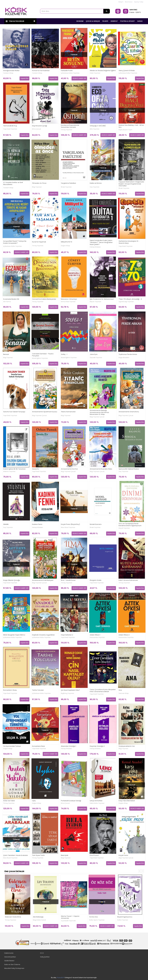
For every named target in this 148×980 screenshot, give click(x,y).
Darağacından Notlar (11, 71)
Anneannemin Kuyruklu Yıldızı (101, 469)
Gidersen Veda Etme (13, 917)
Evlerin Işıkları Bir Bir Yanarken (14, 469)
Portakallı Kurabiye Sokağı (71, 801)
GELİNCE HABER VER (79, 78)
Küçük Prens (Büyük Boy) (70, 524)
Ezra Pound (94, 855)
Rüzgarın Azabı (96, 580)
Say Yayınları (95, 187)
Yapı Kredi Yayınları (10, 129)
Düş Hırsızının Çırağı (40, 126)
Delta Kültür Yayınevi (97, 803)
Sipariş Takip (139, 2)
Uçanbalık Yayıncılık (68, 921)
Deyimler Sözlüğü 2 (97, 746)
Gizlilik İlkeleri (9, 961)
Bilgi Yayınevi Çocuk (39, 416)
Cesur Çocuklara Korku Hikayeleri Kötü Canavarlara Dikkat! (103, 691)
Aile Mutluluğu (38, 917)
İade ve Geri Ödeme (12, 964)
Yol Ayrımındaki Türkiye (12, 746)
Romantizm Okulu (10, 690)
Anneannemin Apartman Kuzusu (45, 412)
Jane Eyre (94, 354)
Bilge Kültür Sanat (39, 920)
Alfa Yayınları (95, 129)
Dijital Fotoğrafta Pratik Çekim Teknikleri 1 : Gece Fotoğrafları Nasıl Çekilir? (101, 243)
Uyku (34, 801)
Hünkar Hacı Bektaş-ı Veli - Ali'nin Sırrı (131, 126)
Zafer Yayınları (95, 73)
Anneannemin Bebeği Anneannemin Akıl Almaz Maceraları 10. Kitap (99, 412)
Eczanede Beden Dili (11, 299)
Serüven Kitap (124, 693)
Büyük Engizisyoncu (125, 917)
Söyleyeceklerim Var (127, 746)
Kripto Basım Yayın (125, 130)
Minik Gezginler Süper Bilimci (14, 635)
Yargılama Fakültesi (68, 183)
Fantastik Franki (67, 71)
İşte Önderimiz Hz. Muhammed (102, 299)
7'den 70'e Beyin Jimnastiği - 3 (130, 299)
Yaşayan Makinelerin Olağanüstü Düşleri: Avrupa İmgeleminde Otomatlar (131, 184)
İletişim (121, 2)
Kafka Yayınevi (123, 920)
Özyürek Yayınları (96, 357)
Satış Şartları (45, 957)
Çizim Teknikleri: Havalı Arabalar (16, 855)
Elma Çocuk (36, 129)
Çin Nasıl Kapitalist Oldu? (70, 690)
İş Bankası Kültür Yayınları (70, 73)
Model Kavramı (96, 524)
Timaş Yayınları (67, 130)
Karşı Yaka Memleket (127, 801)
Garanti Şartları (10, 957)
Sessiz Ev (36, 469)
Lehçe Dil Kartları (96, 801)
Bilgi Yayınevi (37, 187)
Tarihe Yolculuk (38, 690)
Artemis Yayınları (9, 471)
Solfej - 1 (64, 354)
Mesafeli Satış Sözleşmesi (14, 968)
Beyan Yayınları (95, 302)
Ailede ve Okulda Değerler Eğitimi (103, 71)
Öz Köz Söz (93, 917)
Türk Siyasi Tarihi (38, 855)
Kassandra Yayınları (97, 637)
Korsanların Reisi (38, 746)
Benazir (6, 354)
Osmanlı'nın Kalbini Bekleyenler (44, 299)
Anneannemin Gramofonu (129, 412)
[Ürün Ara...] (107, 11)
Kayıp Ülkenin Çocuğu (12, 580)
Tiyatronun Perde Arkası (128, 354)
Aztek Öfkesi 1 (95, 635)
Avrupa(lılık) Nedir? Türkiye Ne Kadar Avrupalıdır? (15, 242)
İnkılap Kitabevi (95, 247)
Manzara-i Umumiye (69, 299)
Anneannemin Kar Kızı (69, 469)
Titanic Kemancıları (68, 412)
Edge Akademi (124, 357)
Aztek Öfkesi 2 (124, 635)
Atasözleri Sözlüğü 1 (69, 746)
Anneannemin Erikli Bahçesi (43, 580)
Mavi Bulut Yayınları (68, 527)
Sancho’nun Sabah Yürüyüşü (14, 412)
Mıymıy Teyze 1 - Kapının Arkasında (70, 917)
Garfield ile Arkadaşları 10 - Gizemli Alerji (129, 242)
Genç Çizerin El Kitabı (127, 71)
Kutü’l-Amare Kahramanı (128, 580)
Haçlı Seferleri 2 (67, 635)
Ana (120, 690)
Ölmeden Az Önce (39, 183)
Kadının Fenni (37, 524)
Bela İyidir (65, 855)
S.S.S (42, 953)
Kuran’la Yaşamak (39, 242)
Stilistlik (6, 524)
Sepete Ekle (24, 78)
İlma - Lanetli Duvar (68, 580)
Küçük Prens (123, 855)
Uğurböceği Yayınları (126, 302)
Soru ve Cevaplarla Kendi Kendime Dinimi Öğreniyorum (130, 525)
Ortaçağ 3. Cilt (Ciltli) (98, 126)
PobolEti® (61, 977)
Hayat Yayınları (124, 528)
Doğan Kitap (65, 246)
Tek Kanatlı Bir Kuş (10, 126)
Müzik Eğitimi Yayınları (40, 358)
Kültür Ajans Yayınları (97, 920)
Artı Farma (7, 302)
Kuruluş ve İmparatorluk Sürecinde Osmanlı (70, 126)
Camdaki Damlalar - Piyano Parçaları (43, 355)
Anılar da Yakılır (9, 801)
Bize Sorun (129, 2)
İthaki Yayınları (66, 187)
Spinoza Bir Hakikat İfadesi (129, 469)
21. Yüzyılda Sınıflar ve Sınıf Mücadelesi (13, 184)
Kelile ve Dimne (96, 183)
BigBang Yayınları (68, 693)
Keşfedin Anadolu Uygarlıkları (43, 635)
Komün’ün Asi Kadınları (41, 71)
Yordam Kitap (8, 73)
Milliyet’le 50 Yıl (66, 242)
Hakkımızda (9, 953)
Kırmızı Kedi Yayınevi (68, 302)
